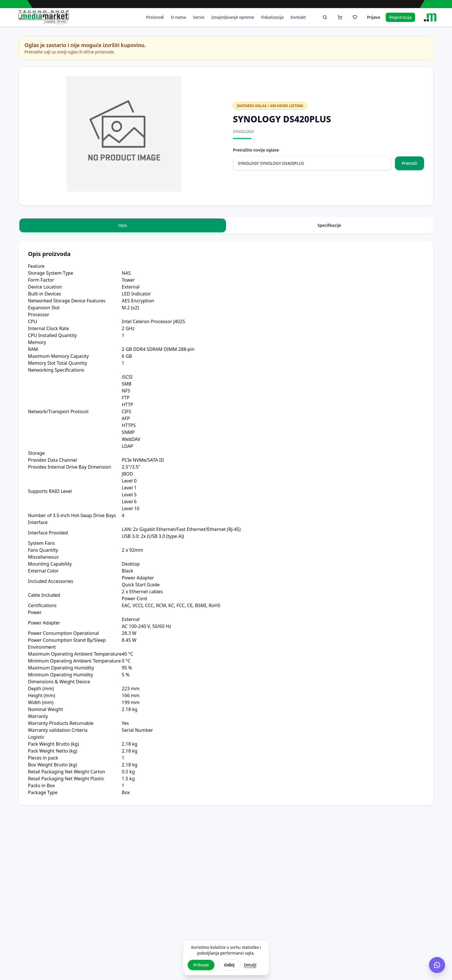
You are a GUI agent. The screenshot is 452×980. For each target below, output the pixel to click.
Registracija (400, 17)
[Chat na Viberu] (437, 965)
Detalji (250, 965)
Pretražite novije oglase (256, 150)
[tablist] (226, 225)
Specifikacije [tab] (329, 225)
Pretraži (409, 163)
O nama (179, 17)
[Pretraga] (325, 17)
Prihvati (201, 965)
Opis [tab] (123, 225)
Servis (199, 17)
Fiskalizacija (273, 17)
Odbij (229, 965)
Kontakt (298, 17)
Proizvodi (155, 17)
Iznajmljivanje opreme (233, 17)
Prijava (373, 17)
